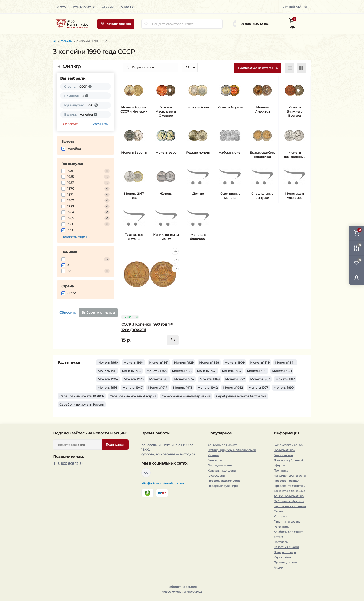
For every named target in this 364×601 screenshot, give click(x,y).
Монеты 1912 (285, 379)
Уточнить (100, 124)
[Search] (146, 24)
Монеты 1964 (134, 362)
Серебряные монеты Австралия (241, 396)
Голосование (283, 455)
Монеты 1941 (207, 371)
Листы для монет (220, 465)
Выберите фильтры (98, 313)
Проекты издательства (224, 481)
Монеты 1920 (134, 379)
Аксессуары (216, 476)
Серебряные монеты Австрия (133, 396)
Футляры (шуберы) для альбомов (232, 450)
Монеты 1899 (284, 388)
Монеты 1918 (182, 371)
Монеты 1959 (282, 371)
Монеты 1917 (158, 388)
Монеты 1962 (233, 388)
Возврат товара (285, 552)
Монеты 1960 (108, 362)
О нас (61, 7)
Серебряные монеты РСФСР (82, 396)
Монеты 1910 (257, 371)
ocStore (191, 587)
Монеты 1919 (260, 362)
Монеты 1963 (260, 379)
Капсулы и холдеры (222, 470)
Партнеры (281, 542)
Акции (278, 567)
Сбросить (71, 124)
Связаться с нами (286, 547)
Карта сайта (282, 557)
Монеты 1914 (232, 371)
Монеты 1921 (159, 362)
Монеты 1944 (285, 362)
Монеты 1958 (209, 362)
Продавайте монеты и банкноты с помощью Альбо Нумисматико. (290, 491)
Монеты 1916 (107, 388)
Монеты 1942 (208, 388)
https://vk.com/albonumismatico (146, 473)
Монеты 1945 (156, 371)
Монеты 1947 (133, 388)
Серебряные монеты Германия (186, 396)
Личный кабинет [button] (295, 7)
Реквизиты (281, 527)
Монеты (66, 41)
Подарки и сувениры (223, 486)
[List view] (290, 68)
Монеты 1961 (159, 379)
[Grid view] (301, 68)
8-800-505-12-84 (255, 24)
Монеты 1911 (107, 371)
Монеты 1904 (108, 379)
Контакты (281, 516)
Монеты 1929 (184, 362)
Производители (285, 562)
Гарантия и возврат (288, 522)
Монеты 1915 (131, 371)
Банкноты (215, 460)
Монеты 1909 (235, 362)
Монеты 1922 (235, 379)
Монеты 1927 (258, 388)
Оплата (108, 7)
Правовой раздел (286, 481)
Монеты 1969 (210, 379)
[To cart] (173, 340)
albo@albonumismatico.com (163, 483)
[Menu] (116, 24)
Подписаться (115, 444)
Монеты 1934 (184, 379)
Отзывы (128, 7)
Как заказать (84, 7)
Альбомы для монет (222, 445)
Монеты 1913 (182, 388)
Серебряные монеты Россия (82, 404)
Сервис (279, 511)
